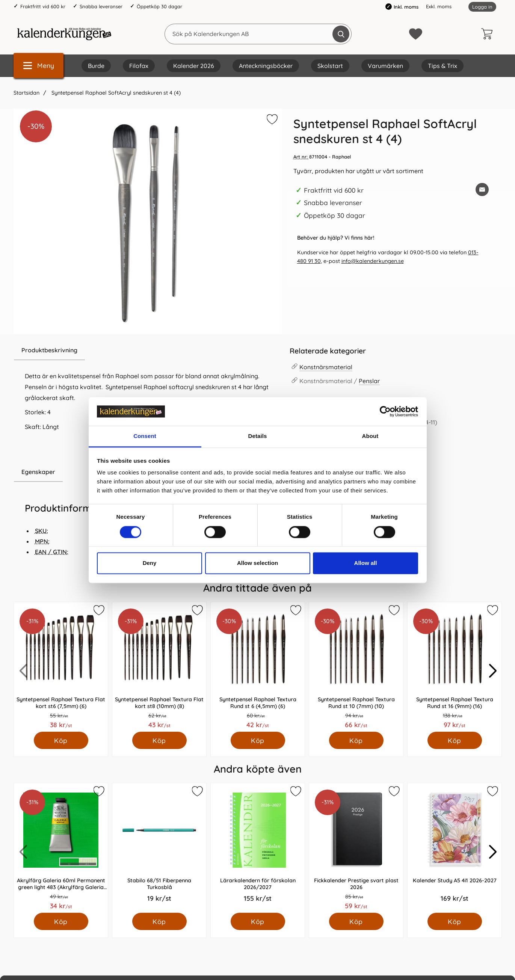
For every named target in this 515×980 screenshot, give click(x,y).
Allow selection (257, 563)
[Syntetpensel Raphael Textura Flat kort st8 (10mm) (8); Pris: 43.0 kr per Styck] (159, 667)
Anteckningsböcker (266, 66)
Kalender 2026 (194, 66)
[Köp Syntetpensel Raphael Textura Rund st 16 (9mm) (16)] (454, 740)
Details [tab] (258, 436)
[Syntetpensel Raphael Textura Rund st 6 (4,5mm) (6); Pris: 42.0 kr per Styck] (258, 667)
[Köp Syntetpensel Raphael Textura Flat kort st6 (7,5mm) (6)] (61, 740)
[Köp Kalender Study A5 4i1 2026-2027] (454, 921)
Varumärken (385, 66)
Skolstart (330, 66)
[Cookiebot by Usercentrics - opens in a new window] (385, 411)
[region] (148, 350)
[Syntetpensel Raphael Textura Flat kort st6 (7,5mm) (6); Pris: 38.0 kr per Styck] (61, 667)
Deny (150, 563)
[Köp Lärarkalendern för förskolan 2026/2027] (257, 921)
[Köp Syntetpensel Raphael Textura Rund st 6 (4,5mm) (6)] (257, 740)
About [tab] (370, 436)
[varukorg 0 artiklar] (489, 34)
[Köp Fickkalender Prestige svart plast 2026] (356, 921)
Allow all (366, 563)
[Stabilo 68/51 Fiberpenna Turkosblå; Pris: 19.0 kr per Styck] (159, 848)
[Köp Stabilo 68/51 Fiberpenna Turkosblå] (159, 921)
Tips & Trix (443, 66)
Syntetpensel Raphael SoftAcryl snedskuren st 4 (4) (115, 93)
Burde (96, 66)
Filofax (139, 66)
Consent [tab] (145, 436)
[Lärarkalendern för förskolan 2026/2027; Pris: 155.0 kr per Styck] (258, 848)
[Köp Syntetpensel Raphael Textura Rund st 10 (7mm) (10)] (356, 740)
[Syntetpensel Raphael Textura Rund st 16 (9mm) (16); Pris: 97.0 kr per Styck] (455, 667)
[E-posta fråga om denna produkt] (482, 190)
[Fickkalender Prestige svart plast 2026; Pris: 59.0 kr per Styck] (356, 848)
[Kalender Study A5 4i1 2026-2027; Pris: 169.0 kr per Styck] (455, 848)
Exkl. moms (439, 6)
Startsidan (26, 93)
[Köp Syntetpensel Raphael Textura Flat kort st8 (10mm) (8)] (159, 740)
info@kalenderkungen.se (373, 261)
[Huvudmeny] (39, 66)
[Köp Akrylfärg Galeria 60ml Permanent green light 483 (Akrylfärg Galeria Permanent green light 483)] (61, 921)
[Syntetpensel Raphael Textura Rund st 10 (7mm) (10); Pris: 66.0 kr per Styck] (356, 667)
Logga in (482, 7)
